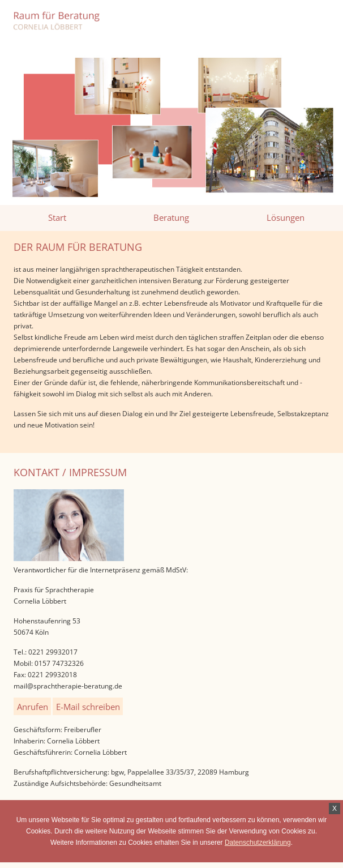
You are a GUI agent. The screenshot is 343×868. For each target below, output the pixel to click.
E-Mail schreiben (88, 706)
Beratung (171, 217)
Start (57, 217)
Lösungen (286, 217)
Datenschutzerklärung (258, 843)
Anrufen (33, 706)
